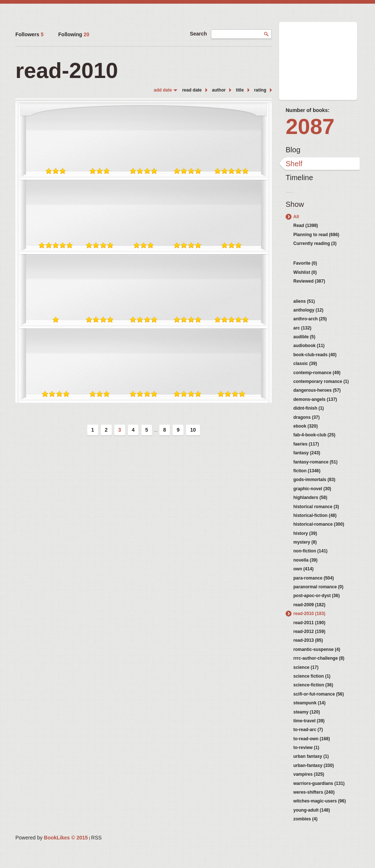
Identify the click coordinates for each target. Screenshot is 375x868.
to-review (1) (306, 748)
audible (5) (304, 337)
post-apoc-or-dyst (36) (317, 596)
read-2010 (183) (309, 614)
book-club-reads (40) (315, 355)
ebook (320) (306, 426)
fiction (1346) (307, 471)
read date (192, 90)
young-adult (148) (312, 810)
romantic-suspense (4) (317, 649)
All (296, 217)
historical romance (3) (316, 507)
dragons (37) (307, 417)
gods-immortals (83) (314, 480)
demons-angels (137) (315, 399)
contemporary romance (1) (321, 381)
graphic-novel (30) (312, 489)
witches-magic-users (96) (320, 801)
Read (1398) (306, 226)
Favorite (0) (305, 263)
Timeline (299, 178)
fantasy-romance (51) (315, 462)
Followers (29, 34)
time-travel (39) (309, 721)
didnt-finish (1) (309, 408)
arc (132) (302, 328)
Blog (293, 150)
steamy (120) (307, 712)
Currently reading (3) (315, 243)
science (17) (306, 667)
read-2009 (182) (309, 605)
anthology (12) (308, 310)
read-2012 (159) (309, 632)
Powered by (52, 838)
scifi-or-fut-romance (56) (319, 694)
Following (74, 34)
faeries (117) (306, 444)
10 (193, 430)
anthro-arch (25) (310, 319)
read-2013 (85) (308, 640)
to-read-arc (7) (308, 730)
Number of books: (308, 110)
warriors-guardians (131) (319, 783)
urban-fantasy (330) (314, 765)
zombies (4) (305, 819)
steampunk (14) (309, 703)
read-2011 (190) (309, 623)
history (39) (305, 533)
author (219, 90)
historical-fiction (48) (315, 515)
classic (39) (305, 364)
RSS (96, 838)
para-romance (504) (314, 578)
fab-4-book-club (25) (314, 435)
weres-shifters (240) (314, 792)
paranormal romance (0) (318, 587)
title (240, 90)
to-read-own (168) (312, 739)
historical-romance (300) (319, 524)
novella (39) (305, 560)
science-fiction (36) (313, 685)
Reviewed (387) (309, 281)
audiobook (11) (309, 346)
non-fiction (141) (310, 551)
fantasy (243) (307, 453)
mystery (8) (305, 542)
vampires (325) (309, 774)
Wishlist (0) (305, 272)
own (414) (303, 569)
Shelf (294, 164)
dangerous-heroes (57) (317, 390)
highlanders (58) (310, 498)
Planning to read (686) (316, 235)
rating (260, 90)
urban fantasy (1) (311, 756)
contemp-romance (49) (317, 373)
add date (163, 90)
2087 (310, 126)
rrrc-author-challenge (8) (319, 658)
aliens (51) (304, 301)
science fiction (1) (312, 676)
